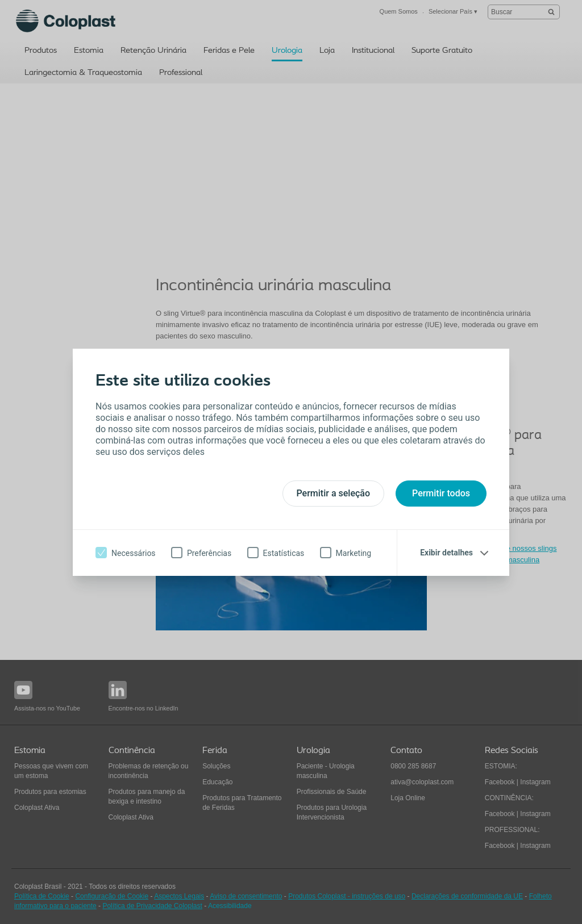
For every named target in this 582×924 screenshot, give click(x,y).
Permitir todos (441, 493)
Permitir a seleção (334, 493)
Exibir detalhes (446, 553)
